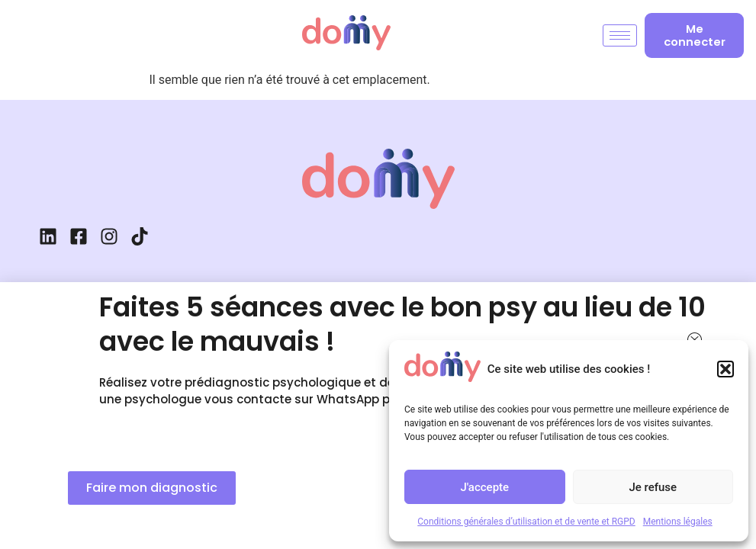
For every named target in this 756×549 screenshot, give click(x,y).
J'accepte (484, 487)
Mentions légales (678, 522)
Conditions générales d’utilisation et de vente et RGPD (526, 522)
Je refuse (653, 487)
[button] (725, 369)
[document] (378, 274)
